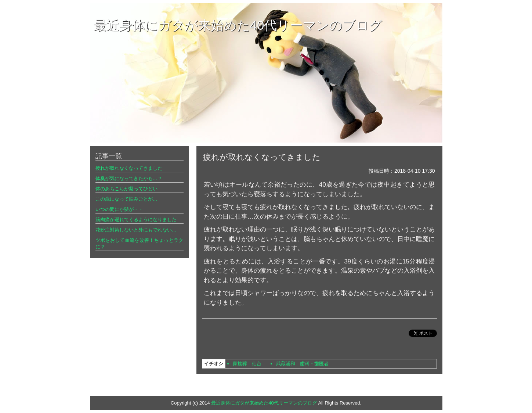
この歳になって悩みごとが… (126, 199)
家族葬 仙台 (247, 364)
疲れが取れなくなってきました (129, 168)
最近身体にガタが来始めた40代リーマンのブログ (238, 25)
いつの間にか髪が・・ (119, 209)
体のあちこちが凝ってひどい (126, 189)
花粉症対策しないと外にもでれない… (136, 230)
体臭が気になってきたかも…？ (129, 178)
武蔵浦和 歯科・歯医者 (302, 364)
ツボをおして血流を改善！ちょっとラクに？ (140, 243)
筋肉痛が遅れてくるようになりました (136, 220)
